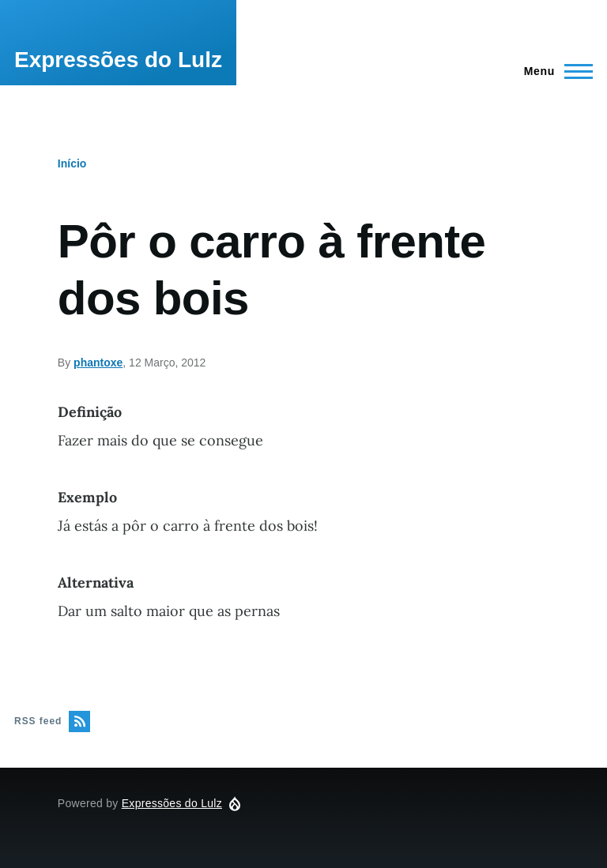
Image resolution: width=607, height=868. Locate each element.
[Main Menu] (554, 71)
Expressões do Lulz (118, 60)
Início (72, 163)
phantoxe (98, 363)
